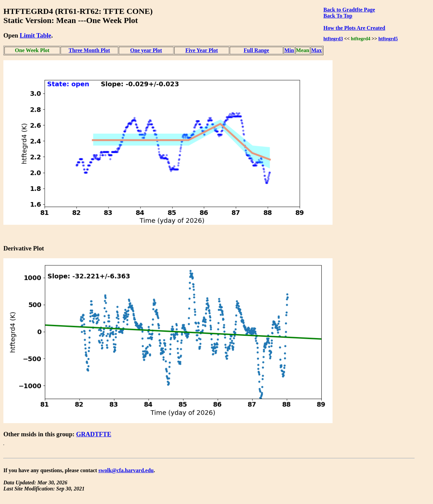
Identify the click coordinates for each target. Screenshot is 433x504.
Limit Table (35, 35)
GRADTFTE (94, 434)
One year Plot (146, 50)
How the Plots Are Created (354, 28)
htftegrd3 (333, 39)
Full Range (256, 50)
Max (316, 50)
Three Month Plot (89, 50)
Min (289, 50)
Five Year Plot (202, 50)
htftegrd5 (388, 39)
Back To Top (338, 16)
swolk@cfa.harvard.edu (126, 470)
